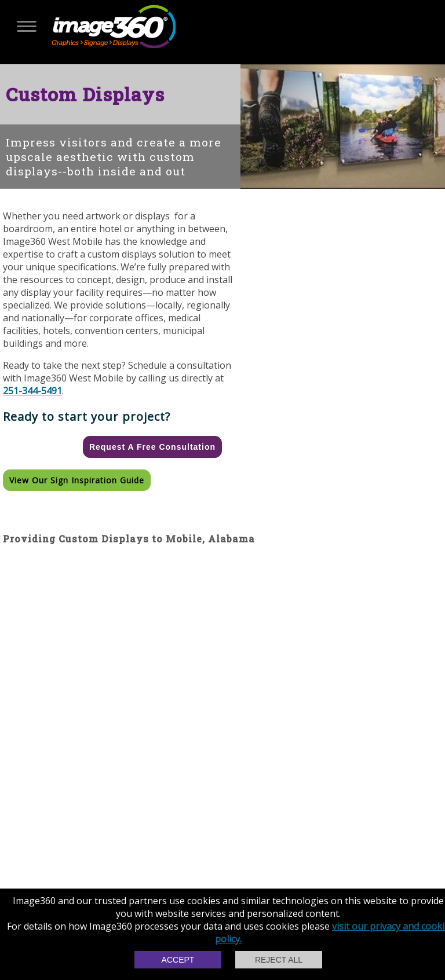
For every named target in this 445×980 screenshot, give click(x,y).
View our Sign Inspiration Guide (77, 480)
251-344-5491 (32, 391)
